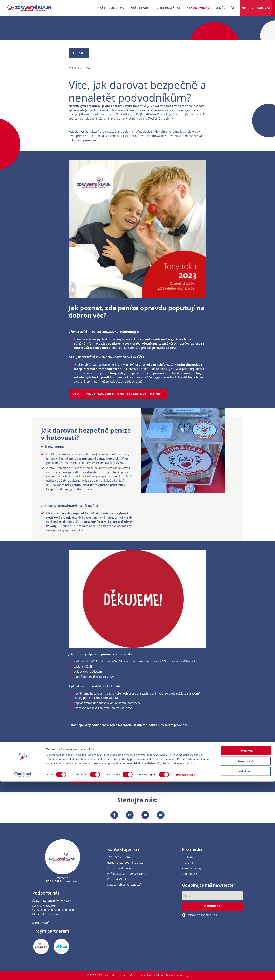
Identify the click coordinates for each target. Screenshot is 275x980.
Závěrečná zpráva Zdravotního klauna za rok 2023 (118, 394)
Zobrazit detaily (185, 973)
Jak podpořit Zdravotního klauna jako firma (113, 750)
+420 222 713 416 (118, 857)
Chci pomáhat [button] (169, 8)
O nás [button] (221, 8)
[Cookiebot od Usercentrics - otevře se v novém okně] (23, 973)
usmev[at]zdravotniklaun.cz (125, 863)
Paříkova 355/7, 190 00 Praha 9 (127, 874)
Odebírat (212, 907)
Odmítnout (246, 970)
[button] (233, 8)
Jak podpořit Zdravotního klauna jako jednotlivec (118, 778)
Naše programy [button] (111, 8)
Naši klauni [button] (141, 8)
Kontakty (188, 857)
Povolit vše (246, 949)
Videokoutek (190, 874)
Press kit (187, 863)
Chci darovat (259, 8)
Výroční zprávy (192, 868)
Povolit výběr (246, 960)
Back (79, 53)
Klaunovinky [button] (198, 8)
